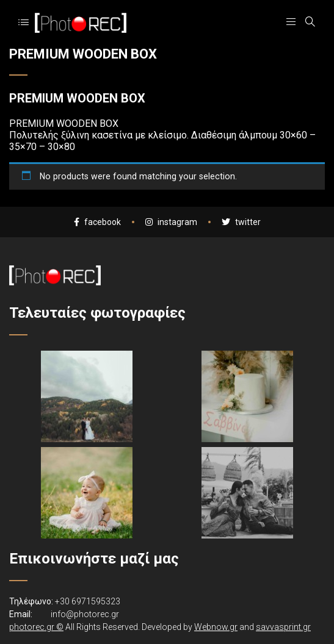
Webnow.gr (216, 627)
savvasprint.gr (283, 627)
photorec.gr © (36, 627)
